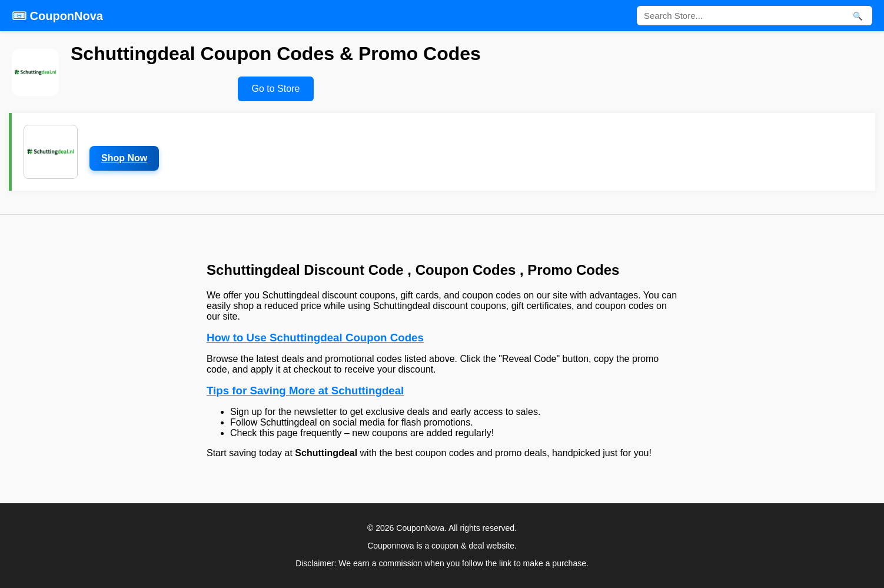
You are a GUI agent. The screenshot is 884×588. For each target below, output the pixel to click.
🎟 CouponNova (57, 16)
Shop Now (124, 158)
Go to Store (276, 89)
